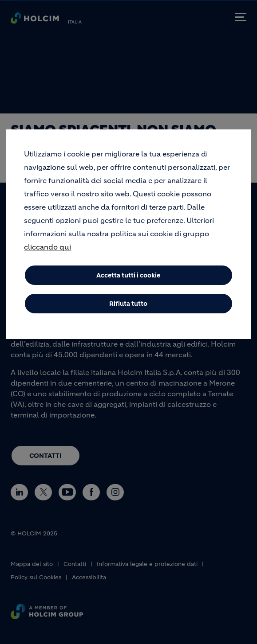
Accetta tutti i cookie (128, 282)
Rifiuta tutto (128, 311)
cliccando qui (47, 254)
